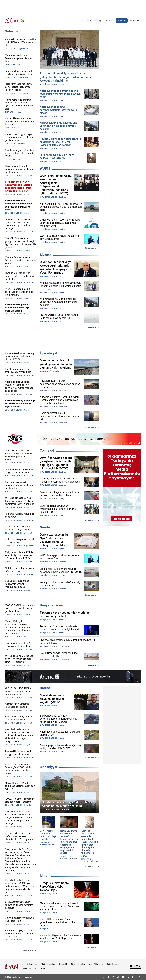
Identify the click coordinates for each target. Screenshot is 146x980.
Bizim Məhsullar (78, 964)
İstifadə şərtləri (114, 964)
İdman (45, 876)
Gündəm (46, 527)
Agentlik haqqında (29, 964)
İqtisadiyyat (49, 353)
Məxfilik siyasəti (29, 969)
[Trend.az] (15, 21)
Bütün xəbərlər (91, 248)
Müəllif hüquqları (96, 964)
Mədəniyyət (49, 767)
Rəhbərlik (63, 964)
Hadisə (45, 688)
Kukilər (42, 969)
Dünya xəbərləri (51, 605)
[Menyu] (135, 21)
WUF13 (45, 168)
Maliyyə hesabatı (48, 964)
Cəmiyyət (47, 450)
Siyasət (45, 255)
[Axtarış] (85, 21)
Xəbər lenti (13, 31)
